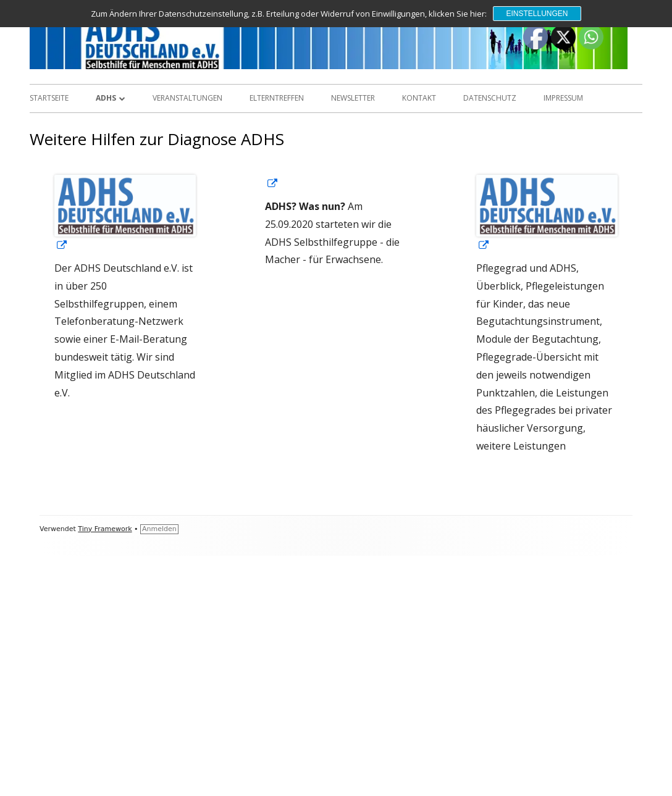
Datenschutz (490, 98)
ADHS (106, 98)
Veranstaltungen (187, 98)
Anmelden (159, 529)
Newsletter (353, 98)
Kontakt (419, 98)
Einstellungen (537, 14)
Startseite (49, 98)
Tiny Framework (105, 529)
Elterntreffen (277, 98)
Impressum (563, 98)
